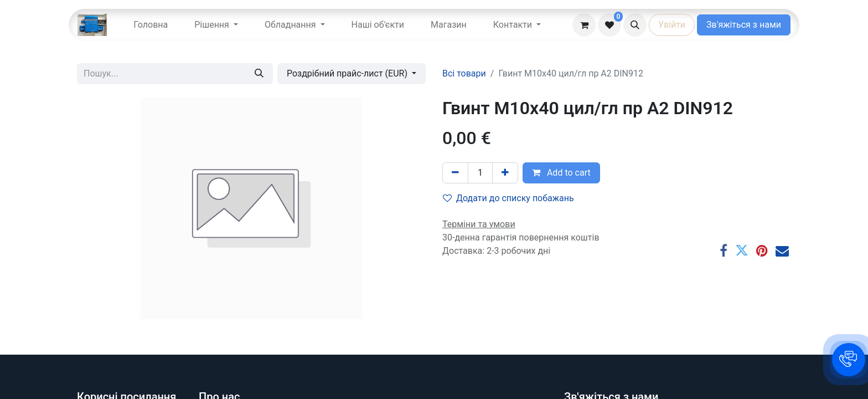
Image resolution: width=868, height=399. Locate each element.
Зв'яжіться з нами (744, 25)
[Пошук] (259, 74)
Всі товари (464, 73)
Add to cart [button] (561, 173)
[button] (635, 25)
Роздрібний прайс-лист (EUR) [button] (348, 73)
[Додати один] (505, 173)
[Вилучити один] (455, 173)
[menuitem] (151, 25)
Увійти (672, 25)
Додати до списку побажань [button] (508, 198)
